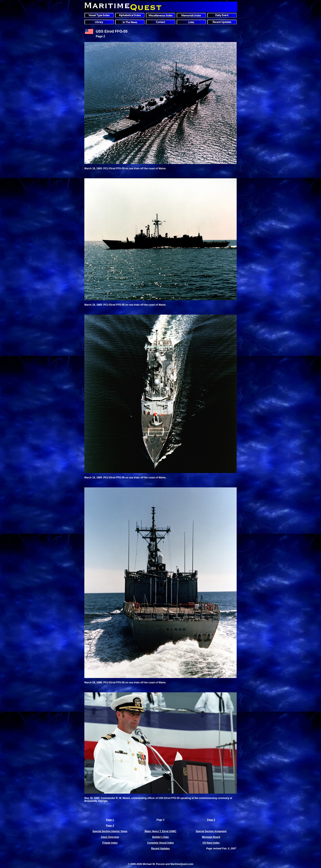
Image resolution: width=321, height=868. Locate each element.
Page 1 (110, 820)
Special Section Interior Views (110, 831)
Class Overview (110, 837)
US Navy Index (211, 843)
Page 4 (110, 826)
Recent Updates (161, 849)
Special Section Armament (211, 831)
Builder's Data (160, 837)
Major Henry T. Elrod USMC (161, 831)
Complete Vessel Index (160, 843)
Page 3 (211, 820)
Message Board (211, 837)
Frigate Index (110, 843)
